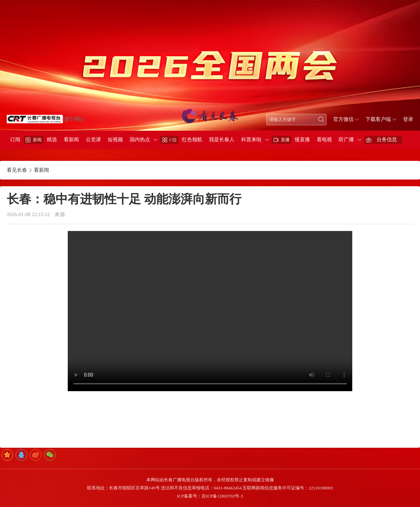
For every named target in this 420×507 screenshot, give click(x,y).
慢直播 (302, 140)
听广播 (346, 140)
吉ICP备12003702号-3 (222, 496)
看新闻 (71, 140)
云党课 (93, 140)
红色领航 (192, 140)
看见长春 (17, 170)
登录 (408, 119)
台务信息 (387, 140)
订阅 (15, 140)
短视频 (115, 140)
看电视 (324, 140)
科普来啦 (251, 140)
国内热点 (140, 140)
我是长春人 (222, 140)
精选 (52, 140)
